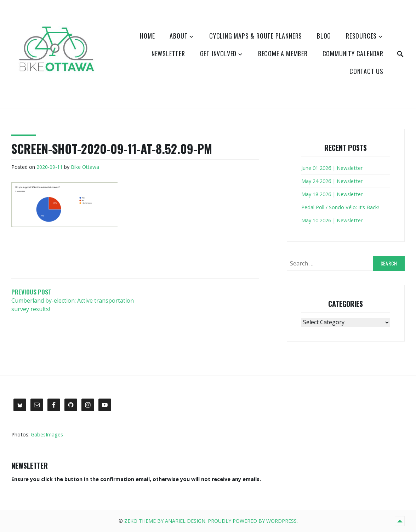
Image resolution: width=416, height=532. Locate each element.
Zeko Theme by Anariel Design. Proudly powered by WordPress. (211, 521)
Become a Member (283, 53)
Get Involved (218, 53)
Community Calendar (353, 53)
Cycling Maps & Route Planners (256, 36)
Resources (361, 36)
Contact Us (366, 71)
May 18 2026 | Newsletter (332, 194)
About (179, 36)
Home (147, 36)
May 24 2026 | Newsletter (332, 181)
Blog (324, 36)
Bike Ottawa (85, 167)
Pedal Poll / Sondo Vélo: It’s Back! (340, 207)
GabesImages (47, 434)
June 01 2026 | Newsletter (332, 168)
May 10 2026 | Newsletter (332, 220)
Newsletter (168, 53)
